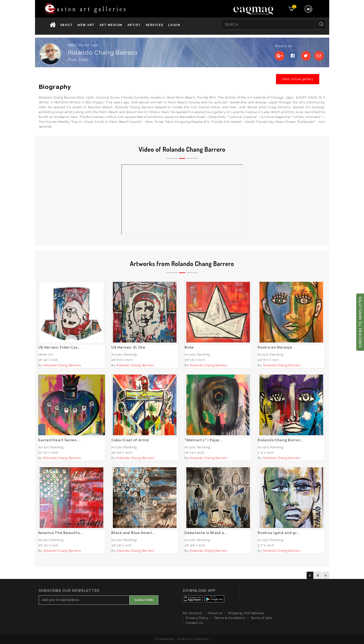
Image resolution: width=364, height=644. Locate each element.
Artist (134, 25)
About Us (215, 613)
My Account (192, 613)
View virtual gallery (298, 79)
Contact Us (194, 623)
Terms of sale (261, 618)
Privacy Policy (197, 618)
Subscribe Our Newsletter (69, 591)
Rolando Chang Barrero (62, 365)
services (155, 25)
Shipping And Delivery (246, 613)
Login (174, 25)
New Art (86, 25)
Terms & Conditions (230, 618)
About (67, 25)
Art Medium (111, 25)
